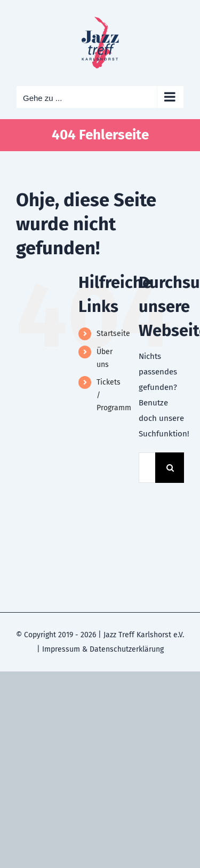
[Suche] (170, 468)
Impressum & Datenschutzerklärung (103, 649)
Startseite (113, 334)
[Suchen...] (147, 468)
